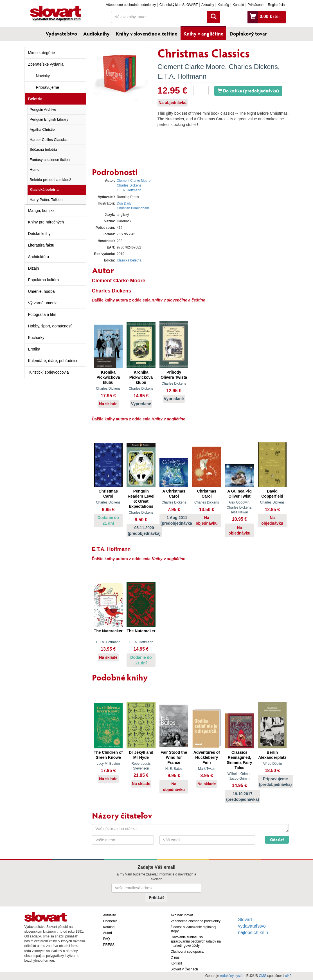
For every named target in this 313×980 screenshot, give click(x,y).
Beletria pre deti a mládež (50, 180)
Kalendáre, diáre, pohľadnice (53, 361)
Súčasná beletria (43, 149)
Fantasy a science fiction (50, 160)
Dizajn (34, 268)
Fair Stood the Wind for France (174, 757)
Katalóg (223, 5)
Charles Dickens (253, 67)
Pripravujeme (48, 87)
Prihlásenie (256, 5)
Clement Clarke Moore (191, 67)
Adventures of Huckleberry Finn (207, 757)
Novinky (43, 76)
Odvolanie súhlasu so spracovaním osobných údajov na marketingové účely (196, 941)
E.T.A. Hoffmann (182, 76)
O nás (175, 957)
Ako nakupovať (182, 915)
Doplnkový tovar (248, 34)
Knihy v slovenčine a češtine (147, 34)
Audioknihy (96, 34)
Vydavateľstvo (61, 34)
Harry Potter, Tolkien (46, 200)
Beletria (35, 99)
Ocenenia (110, 921)
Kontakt (238, 5)
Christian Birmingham (133, 208)
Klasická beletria (44, 189)
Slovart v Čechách (184, 969)
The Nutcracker (108, 631)
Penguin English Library (49, 119)
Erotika (34, 349)
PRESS (109, 945)
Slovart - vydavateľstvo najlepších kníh (253, 926)
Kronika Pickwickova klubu (108, 377)
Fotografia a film (42, 314)
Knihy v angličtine (203, 34)
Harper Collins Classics (49, 140)
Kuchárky (36, 338)
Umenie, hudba (41, 291)
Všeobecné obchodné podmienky (131, 5)
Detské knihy (39, 234)
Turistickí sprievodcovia (49, 372)
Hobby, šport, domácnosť (50, 326)
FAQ (107, 939)
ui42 (288, 976)
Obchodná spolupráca (187, 952)
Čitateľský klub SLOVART (179, 5)
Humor (35, 169)
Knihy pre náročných (46, 222)
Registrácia (276, 5)
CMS (263, 976)
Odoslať (277, 840)
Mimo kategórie (42, 53)
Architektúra (39, 257)
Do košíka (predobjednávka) (248, 91)
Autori (108, 933)
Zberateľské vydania (46, 64)
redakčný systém (233, 976)
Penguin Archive (43, 109)
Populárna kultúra (44, 280)
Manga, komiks (41, 210)
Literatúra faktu (41, 245)
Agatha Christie (42, 129)
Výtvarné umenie (43, 303)
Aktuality (208, 5)
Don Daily (124, 203)
